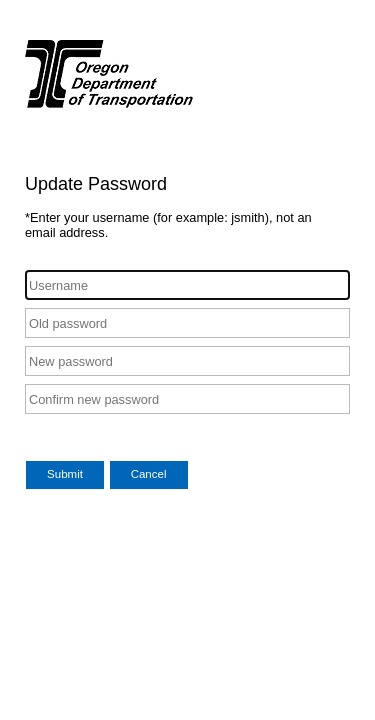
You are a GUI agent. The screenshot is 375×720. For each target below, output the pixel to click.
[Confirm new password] (187, 399)
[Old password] (187, 323)
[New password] (187, 361)
